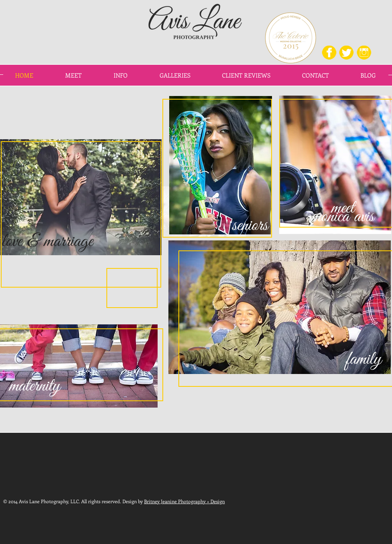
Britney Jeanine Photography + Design (184, 501)
